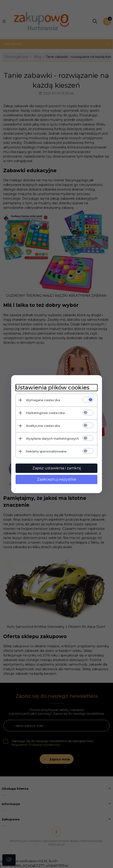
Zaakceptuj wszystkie (57, 479)
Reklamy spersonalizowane (46, 451)
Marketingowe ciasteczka (45, 413)
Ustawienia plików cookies (52, 388)
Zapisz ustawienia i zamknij (57, 468)
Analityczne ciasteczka (43, 426)
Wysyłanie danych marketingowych (52, 438)
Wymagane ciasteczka (43, 400)
